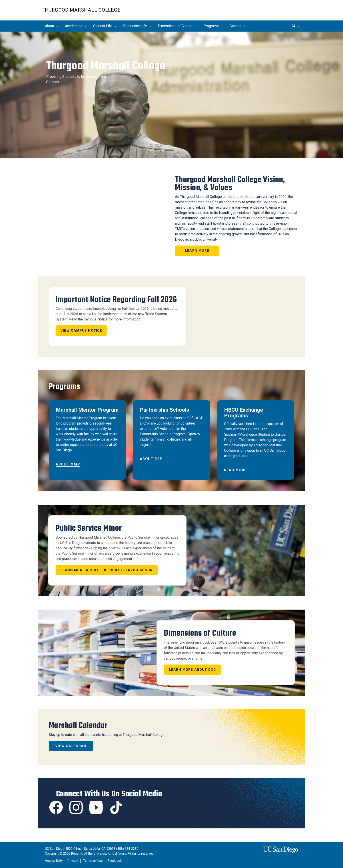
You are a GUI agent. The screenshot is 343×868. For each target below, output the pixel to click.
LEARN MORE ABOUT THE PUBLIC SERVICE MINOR (106, 570)
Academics (76, 26)
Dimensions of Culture (177, 26)
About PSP (151, 459)
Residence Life (137, 26)
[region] (171, 95)
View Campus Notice (81, 330)
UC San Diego (276, 13)
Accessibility (54, 861)
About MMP (68, 464)
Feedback (115, 861)
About (52, 26)
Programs (213, 26)
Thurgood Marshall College (81, 10)
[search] (296, 26)
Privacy (73, 861)
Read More (235, 470)
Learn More (197, 251)
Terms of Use (93, 861)
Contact (238, 26)
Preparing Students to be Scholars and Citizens (75, 81)
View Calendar (71, 746)
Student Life (105, 26)
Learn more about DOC (193, 670)
